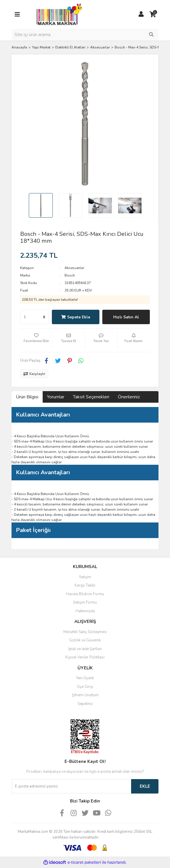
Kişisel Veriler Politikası (85, 657)
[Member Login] (141, 14)
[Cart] (153, 14)
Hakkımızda (85, 611)
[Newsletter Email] (71, 786)
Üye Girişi (85, 687)
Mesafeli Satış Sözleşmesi (85, 632)
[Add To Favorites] (36, 340)
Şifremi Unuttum (85, 695)
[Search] (85, 35)
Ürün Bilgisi (27, 397)
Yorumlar (56, 397)
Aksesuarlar (74, 268)
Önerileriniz (129, 397)
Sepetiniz (85, 704)
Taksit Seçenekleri (91, 397)
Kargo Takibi (85, 585)
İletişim (85, 577)
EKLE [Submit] (145, 786)
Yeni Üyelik (85, 678)
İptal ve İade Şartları (85, 649)
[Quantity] (35, 317)
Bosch (70, 275)
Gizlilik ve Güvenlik (85, 640)
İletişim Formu (85, 602)
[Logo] (57, 14)
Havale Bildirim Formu (85, 594)
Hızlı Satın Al (126, 317)
